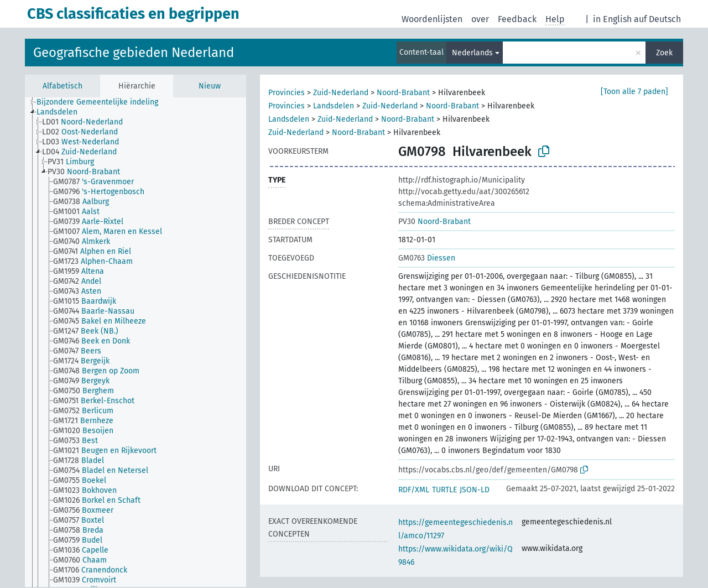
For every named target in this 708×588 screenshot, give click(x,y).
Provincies (287, 93)
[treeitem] (102, 102)
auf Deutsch (657, 19)
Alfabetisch (63, 86)
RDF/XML (414, 490)
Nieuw (210, 86)
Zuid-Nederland (341, 93)
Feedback (517, 19)
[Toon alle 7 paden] (634, 92)
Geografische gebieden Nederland (134, 53)
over (480, 19)
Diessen (427, 258)
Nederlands (472, 53)
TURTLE (444, 490)
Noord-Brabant (403, 93)
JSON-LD (475, 490)
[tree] (136, 342)
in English (612, 19)
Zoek (664, 53)
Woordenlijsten (432, 19)
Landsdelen (334, 106)
